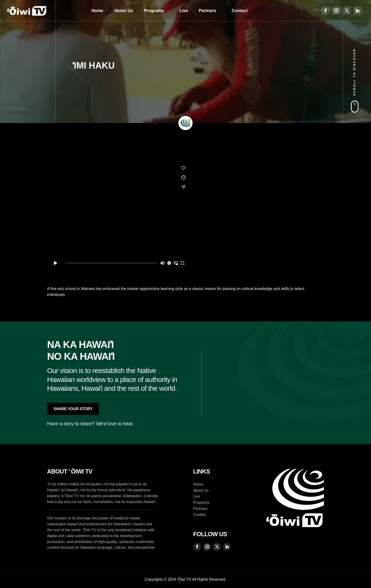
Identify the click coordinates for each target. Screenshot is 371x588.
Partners (207, 11)
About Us (124, 11)
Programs (154, 11)
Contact (240, 11)
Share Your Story (73, 409)
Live (184, 11)
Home (97, 11)
